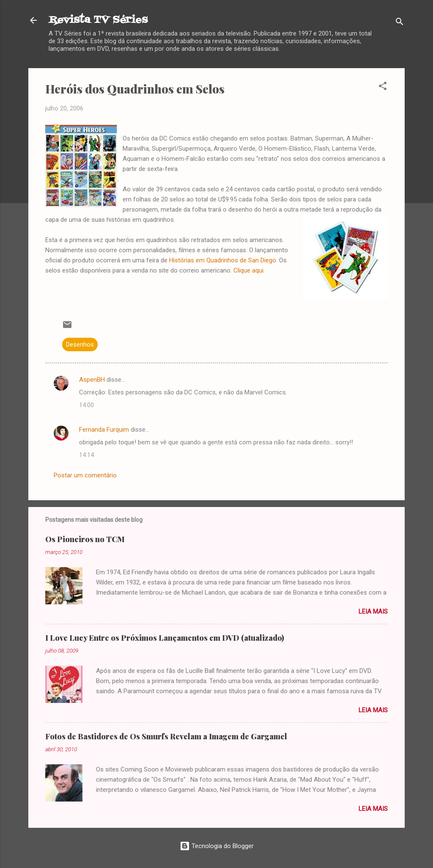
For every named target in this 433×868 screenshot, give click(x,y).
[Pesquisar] (400, 23)
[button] (383, 87)
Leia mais (373, 612)
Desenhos (80, 344)
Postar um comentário (85, 475)
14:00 (86, 405)
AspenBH (92, 380)
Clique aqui (248, 270)
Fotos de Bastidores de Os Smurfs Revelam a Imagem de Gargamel (166, 736)
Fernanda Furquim (104, 430)
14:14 (86, 455)
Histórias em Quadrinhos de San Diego (223, 260)
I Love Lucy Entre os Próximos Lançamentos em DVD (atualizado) (165, 638)
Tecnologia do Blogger (217, 846)
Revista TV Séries (98, 20)
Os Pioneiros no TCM (85, 539)
